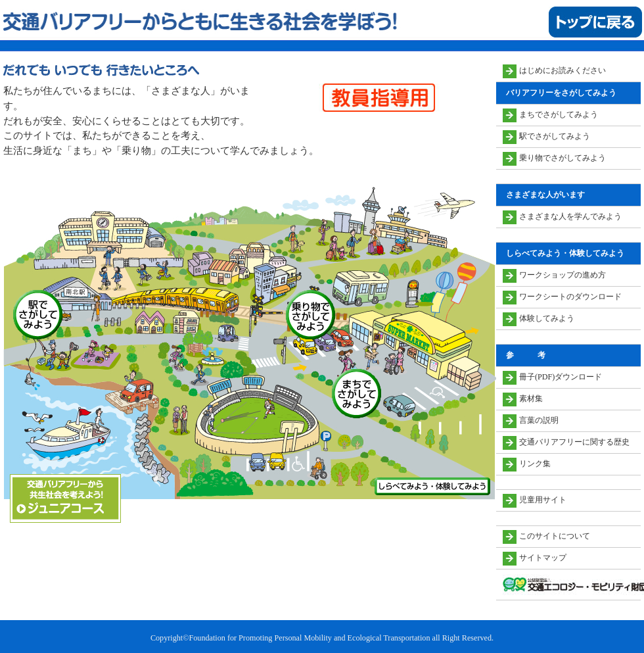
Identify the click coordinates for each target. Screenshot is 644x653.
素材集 (531, 399)
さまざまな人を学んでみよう (570, 216)
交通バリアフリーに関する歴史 (574, 442)
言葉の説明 (539, 420)
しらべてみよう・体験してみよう (432, 486)
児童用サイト (543, 500)
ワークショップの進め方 (563, 275)
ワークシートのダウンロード (570, 297)
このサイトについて (555, 536)
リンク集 (535, 464)
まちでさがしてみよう (356, 394)
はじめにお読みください (563, 70)
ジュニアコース (65, 498)
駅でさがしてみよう (38, 315)
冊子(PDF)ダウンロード (561, 377)
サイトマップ (543, 558)
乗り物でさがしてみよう (310, 315)
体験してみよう (547, 318)
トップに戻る (595, 22)
